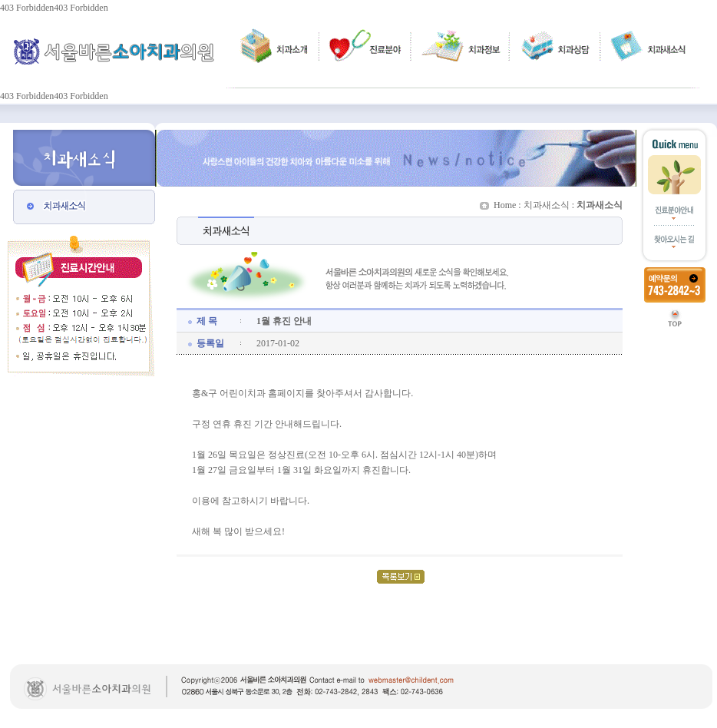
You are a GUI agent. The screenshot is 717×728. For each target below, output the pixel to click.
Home (505, 205)
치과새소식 (547, 205)
